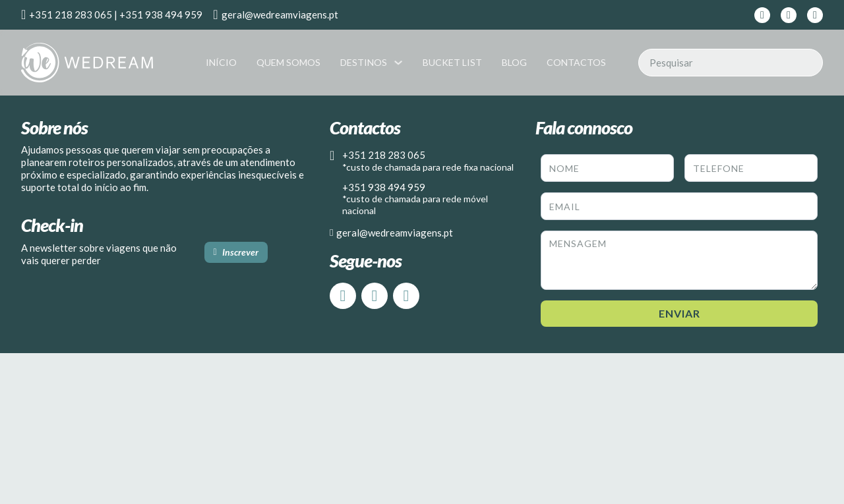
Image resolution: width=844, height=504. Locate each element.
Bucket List (452, 62)
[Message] (679, 260)
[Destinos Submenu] (398, 63)
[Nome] (607, 168)
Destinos (364, 62)
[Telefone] (751, 168)
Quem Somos (288, 62)
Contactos (576, 62)
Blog (514, 62)
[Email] (679, 206)
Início (221, 62)
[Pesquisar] (731, 63)
